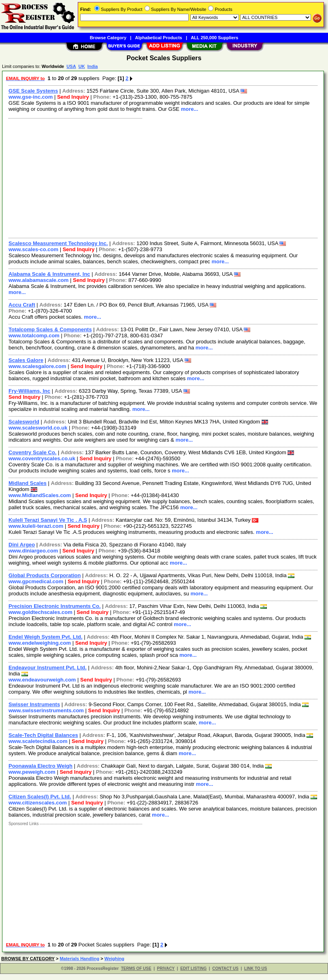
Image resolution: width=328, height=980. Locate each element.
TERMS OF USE (136, 968)
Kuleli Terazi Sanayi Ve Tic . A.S (48, 520)
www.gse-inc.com (31, 97)
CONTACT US (225, 968)
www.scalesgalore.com (37, 366)
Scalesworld (24, 422)
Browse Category (108, 38)
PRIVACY (166, 968)
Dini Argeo (22, 545)
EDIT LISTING (193, 968)
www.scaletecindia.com (38, 741)
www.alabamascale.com (38, 280)
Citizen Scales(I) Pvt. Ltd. (40, 797)
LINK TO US (256, 968)
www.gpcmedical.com (36, 581)
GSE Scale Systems (33, 91)
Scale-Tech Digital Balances (43, 735)
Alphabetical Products (159, 38)
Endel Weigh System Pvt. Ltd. (46, 637)
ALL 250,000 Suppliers (214, 38)
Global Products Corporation (45, 575)
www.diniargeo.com (33, 551)
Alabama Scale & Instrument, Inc (49, 274)
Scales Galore (26, 360)
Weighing (114, 959)
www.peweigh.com (32, 772)
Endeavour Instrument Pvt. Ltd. (48, 668)
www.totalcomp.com (34, 335)
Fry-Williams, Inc (29, 391)
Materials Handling (79, 959)
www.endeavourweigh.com (42, 680)
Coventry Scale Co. (33, 452)
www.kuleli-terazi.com (36, 526)
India (93, 66)
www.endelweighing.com (40, 643)
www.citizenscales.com (38, 803)
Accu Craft (22, 305)
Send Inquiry (73, 97)
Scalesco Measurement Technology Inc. (58, 243)
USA (71, 66)
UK (82, 66)
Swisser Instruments (34, 704)
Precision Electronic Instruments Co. (55, 606)
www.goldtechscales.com (40, 612)
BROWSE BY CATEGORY (28, 959)
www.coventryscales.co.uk (42, 458)
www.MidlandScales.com (40, 495)
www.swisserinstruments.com (46, 710)
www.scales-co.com (33, 249)
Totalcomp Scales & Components (50, 329)
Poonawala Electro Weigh (40, 766)
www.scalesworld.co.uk (38, 428)
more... (190, 109)
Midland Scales (28, 483)
